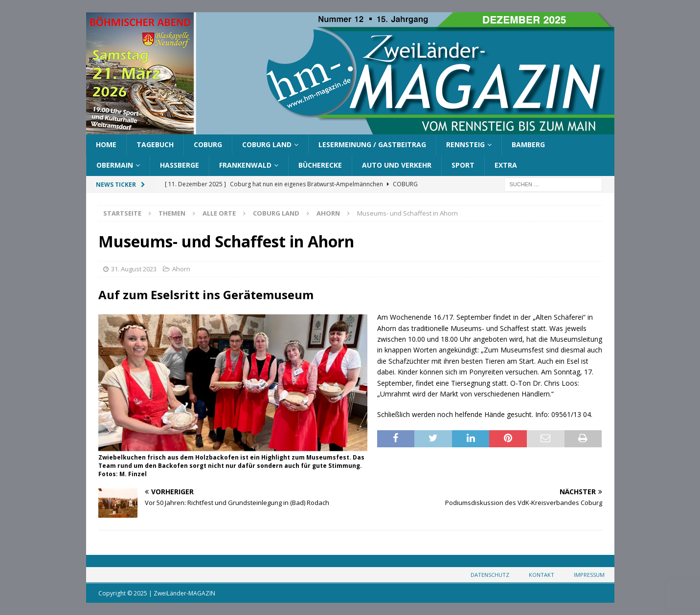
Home (106, 144)
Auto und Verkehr (397, 165)
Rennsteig (465, 144)
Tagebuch (155, 144)
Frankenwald (245, 165)
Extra (506, 165)
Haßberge (180, 165)
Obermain (115, 165)
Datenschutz (490, 575)
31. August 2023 (134, 269)
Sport (463, 165)
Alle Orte (219, 213)
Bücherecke (320, 165)
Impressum (589, 575)
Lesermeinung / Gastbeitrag (372, 144)
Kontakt (542, 575)
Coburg (208, 144)
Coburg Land (267, 144)
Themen (172, 213)
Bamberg (528, 144)
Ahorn (181, 269)
